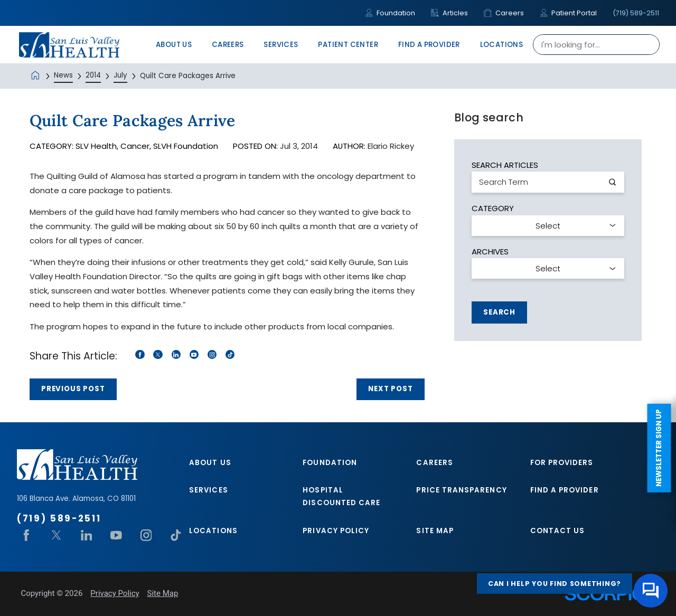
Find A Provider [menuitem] (429, 45)
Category (493, 208)
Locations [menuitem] (502, 45)
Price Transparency (461, 490)
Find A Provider (565, 490)
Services (209, 490)
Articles (449, 13)
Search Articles (505, 165)
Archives (490, 252)
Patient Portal (568, 13)
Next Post (390, 389)
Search (499, 312)
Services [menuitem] (281, 45)
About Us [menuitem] (174, 45)
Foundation (390, 13)
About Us (210, 463)
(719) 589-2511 (636, 13)
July (120, 75)
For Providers (562, 463)
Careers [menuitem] (228, 45)
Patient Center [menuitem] (348, 45)
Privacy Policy (336, 531)
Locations (213, 531)
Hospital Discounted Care (341, 496)
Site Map (435, 531)
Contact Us (558, 531)
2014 (93, 75)
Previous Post (73, 389)
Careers (504, 13)
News (63, 75)
